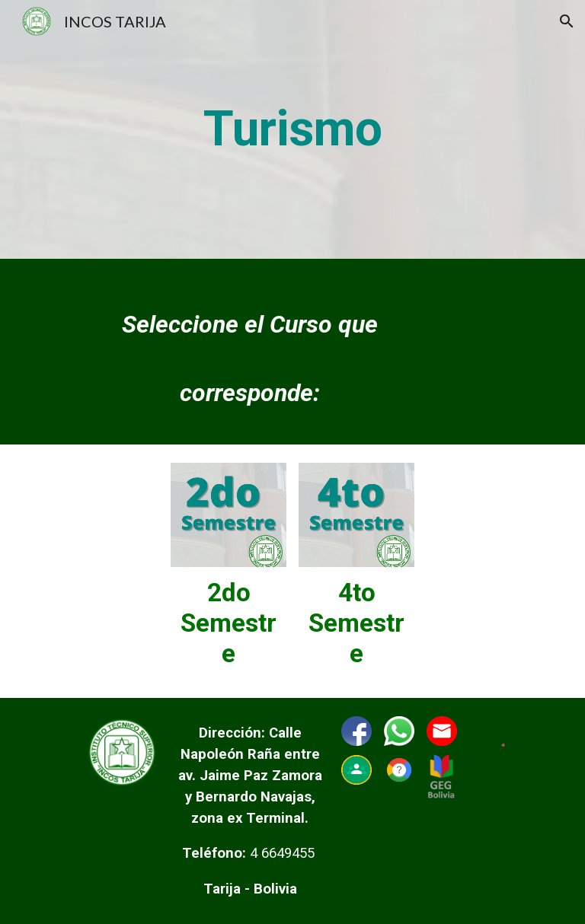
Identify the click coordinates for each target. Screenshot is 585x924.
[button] (567, 21)
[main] (292, 130)
